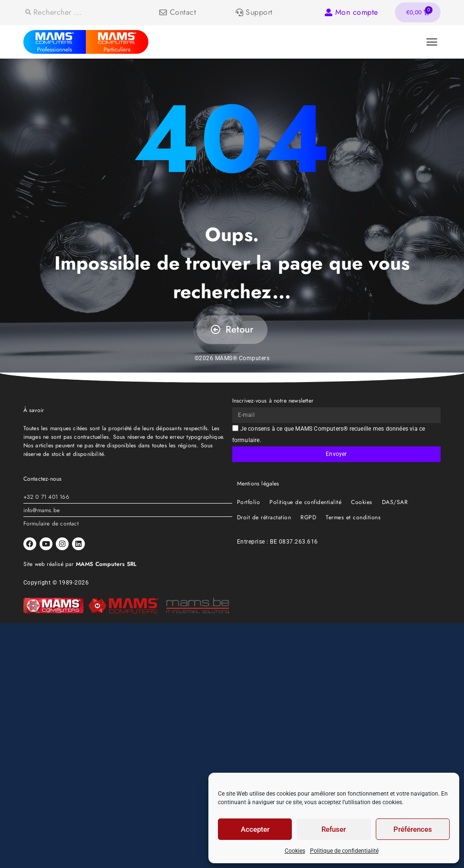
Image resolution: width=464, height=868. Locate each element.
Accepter (255, 829)
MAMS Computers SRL (106, 564)
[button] (432, 42)
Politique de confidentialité (344, 851)
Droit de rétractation (264, 517)
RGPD (308, 517)
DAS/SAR (395, 502)
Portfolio (249, 502)
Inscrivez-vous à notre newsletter (273, 401)
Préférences (413, 829)
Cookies (295, 851)
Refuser (334, 829)
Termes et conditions (353, 517)
